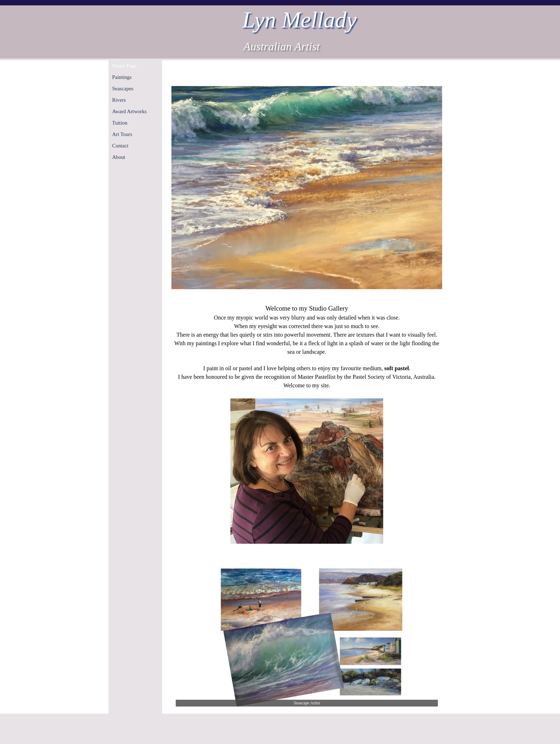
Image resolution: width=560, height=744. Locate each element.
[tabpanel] (307, 424)
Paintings (122, 77)
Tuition (120, 123)
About (119, 157)
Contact (120, 146)
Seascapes (123, 89)
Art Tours (122, 134)
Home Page (124, 66)
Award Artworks (129, 111)
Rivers (119, 100)
